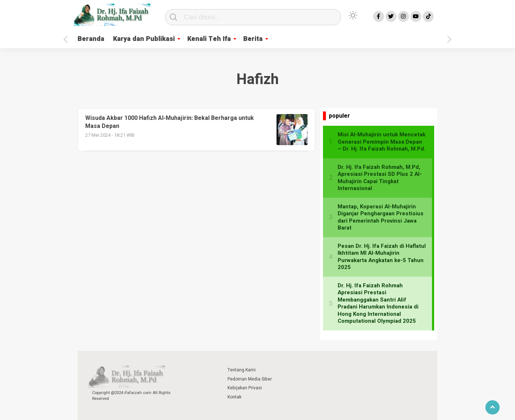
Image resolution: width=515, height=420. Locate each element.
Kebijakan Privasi (245, 388)
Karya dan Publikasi (144, 39)
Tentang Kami (242, 370)
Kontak (234, 397)
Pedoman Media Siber (250, 379)
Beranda (91, 39)
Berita (253, 39)
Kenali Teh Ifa (209, 39)
